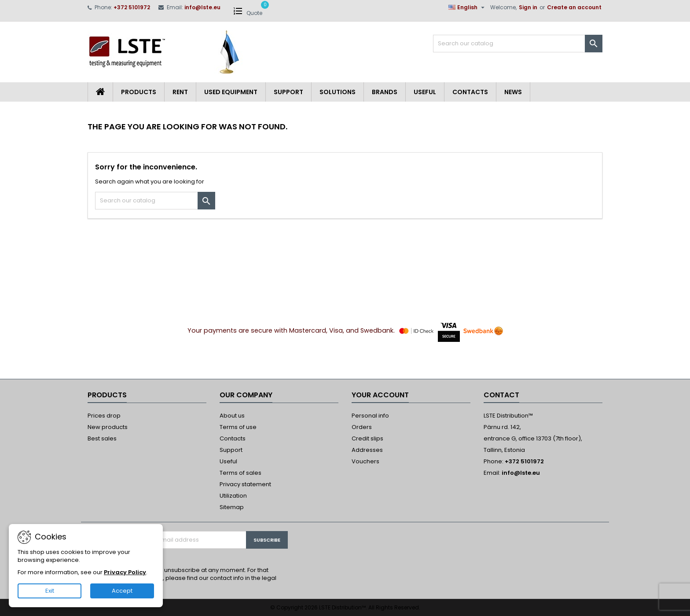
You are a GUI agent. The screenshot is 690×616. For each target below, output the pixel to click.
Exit (50, 591)
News (513, 92)
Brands (385, 92)
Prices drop (104, 416)
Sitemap (232, 507)
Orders (362, 427)
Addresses (367, 450)
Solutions (338, 92)
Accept (122, 591)
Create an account (574, 7)
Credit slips (367, 438)
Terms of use (238, 427)
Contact (501, 395)
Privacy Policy (125, 572)
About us (232, 416)
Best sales (102, 438)
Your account (380, 395)
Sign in (528, 7)
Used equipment (231, 92)
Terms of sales (240, 473)
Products (139, 92)
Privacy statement (245, 484)
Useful (425, 92)
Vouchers (365, 461)
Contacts (470, 92)
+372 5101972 (132, 7)
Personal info (370, 416)
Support (288, 92)
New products (108, 427)
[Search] (518, 44)
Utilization (233, 496)
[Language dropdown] (468, 7)
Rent (180, 92)
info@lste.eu (202, 7)
